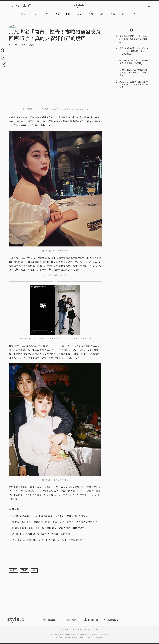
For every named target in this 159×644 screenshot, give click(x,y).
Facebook (91, 620)
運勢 (91, 14)
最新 (23, 14)
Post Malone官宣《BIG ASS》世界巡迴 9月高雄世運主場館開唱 (48, 540)
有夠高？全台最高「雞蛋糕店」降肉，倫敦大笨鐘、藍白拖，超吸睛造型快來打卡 (55, 522)
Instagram (111, 620)
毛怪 (113, 14)
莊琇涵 (31, 45)
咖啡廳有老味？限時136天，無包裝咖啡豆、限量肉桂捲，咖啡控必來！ (50, 528)
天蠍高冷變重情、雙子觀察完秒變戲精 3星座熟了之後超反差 (134, 39)
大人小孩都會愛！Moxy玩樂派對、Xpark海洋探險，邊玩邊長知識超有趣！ (134, 51)
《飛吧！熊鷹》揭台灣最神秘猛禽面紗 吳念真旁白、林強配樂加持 (133, 72)
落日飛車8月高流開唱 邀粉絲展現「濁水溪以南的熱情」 (42, 534)
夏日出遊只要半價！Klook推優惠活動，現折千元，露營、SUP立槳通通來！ (52, 516)
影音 (124, 14)
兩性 (102, 14)
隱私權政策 (71, 620)
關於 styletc (49, 620)
